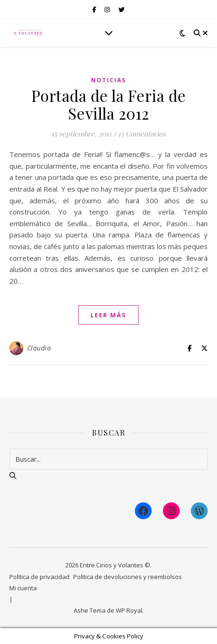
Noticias (108, 80)
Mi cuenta (23, 588)
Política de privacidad (39, 577)
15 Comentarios (142, 134)
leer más (108, 315)
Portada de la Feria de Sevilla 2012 (109, 104)
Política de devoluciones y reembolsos (128, 577)
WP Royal (129, 610)
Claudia (39, 348)
